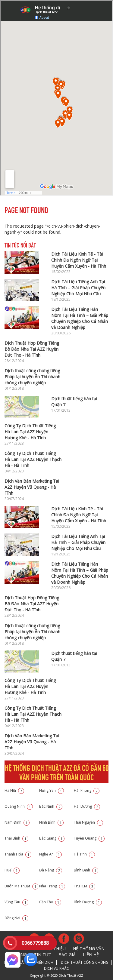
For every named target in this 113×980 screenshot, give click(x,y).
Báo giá (67, 955)
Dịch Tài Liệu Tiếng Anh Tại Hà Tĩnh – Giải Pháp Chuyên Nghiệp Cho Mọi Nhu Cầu (78, 288)
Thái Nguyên (88, 822)
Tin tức (43, 955)
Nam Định (17, 822)
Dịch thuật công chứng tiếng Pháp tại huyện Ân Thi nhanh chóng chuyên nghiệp (32, 377)
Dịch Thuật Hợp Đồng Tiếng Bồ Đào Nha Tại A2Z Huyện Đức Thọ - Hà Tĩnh (32, 349)
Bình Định (86, 870)
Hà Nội (14, 790)
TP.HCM (85, 886)
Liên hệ (91, 955)
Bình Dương (88, 902)
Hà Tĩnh (84, 854)
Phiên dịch (43, 962)
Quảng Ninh (19, 806)
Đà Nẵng (51, 870)
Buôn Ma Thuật (21, 886)
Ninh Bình (51, 822)
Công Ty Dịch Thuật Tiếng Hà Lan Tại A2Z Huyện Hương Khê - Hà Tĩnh (30, 432)
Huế (12, 870)
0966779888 (35, 943)
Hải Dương (87, 806)
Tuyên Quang (89, 838)
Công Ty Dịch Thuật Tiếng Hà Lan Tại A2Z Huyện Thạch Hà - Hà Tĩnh (33, 459)
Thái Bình (16, 838)
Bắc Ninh (51, 806)
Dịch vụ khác (56, 968)
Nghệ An (50, 854)
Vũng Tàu (16, 902)
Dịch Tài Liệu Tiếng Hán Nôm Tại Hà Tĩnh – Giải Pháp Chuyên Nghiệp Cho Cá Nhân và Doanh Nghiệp (80, 318)
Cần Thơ (50, 902)
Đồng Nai (16, 918)
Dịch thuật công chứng (85, 962)
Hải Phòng (87, 790)
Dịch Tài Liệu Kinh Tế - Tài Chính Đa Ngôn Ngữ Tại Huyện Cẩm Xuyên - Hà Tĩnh (79, 260)
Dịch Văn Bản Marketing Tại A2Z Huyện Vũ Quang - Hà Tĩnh (32, 487)
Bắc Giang (52, 838)
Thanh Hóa (18, 854)
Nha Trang (52, 886)
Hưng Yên (52, 790)
